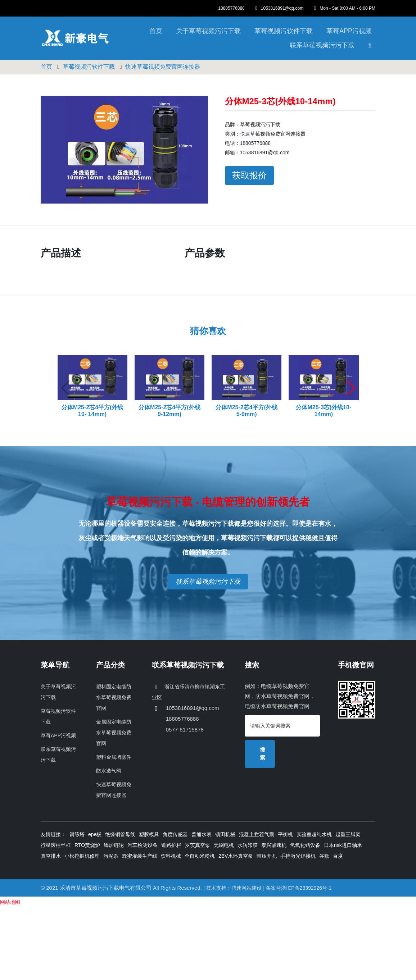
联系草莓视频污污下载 (322, 45)
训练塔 (77, 834)
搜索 (263, 754)
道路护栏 (171, 845)
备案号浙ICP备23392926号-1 (299, 888)
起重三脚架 (348, 834)
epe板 (95, 834)
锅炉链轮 (114, 845)
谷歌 (324, 856)
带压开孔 (267, 856)
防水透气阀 (109, 771)
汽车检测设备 (143, 845)
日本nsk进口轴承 (343, 845)
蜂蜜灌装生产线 (140, 856)
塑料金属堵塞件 (114, 757)
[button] (350, 388)
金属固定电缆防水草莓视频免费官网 (114, 733)
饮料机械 (171, 856)
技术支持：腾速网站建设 (234, 888)
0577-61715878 (184, 730)
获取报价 (249, 175)
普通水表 (202, 834)
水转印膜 (248, 845)
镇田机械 (225, 834)
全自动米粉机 (200, 856)
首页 (156, 31)
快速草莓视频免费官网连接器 (163, 67)
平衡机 (285, 834)
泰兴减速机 (274, 845)
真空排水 (51, 856)
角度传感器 (175, 834)
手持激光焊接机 (298, 856)
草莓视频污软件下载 (284, 31)
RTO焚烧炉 (87, 845)
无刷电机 (224, 845)
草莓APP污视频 (349, 31)
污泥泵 (111, 856)
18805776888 (231, 8)
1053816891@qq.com (279, 8)
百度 (338, 856)
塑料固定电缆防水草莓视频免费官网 (114, 697)
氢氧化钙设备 (305, 845)
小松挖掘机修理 (82, 856)
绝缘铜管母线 (120, 834)
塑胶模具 (149, 834)
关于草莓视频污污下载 (208, 31)
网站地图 (10, 902)
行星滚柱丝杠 (56, 845)
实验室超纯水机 (314, 834)
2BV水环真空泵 (236, 856)
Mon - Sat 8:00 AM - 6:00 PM (345, 8)
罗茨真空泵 (198, 845)
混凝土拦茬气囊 (257, 834)
